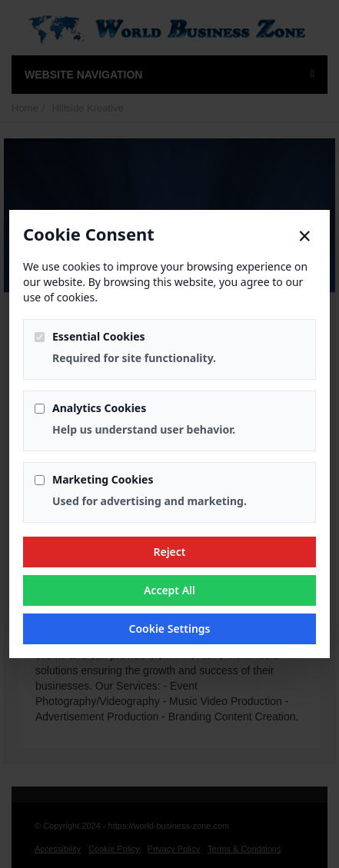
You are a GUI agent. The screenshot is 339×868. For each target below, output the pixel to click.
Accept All (169, 590)
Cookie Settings (169, 629)
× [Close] (305, 236)
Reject (169, 552)
